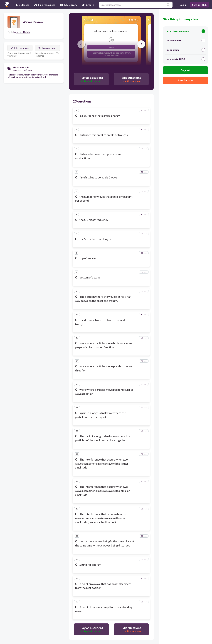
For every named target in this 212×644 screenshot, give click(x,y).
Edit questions (20, 48)
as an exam (186, 50)
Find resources (45, 5)
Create (88, 5)
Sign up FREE (199, 5)
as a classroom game (186, 31)
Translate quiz (47, 48)
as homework (186, 40)
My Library (69, 5)
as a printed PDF (186, 59)
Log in (183, 5)
